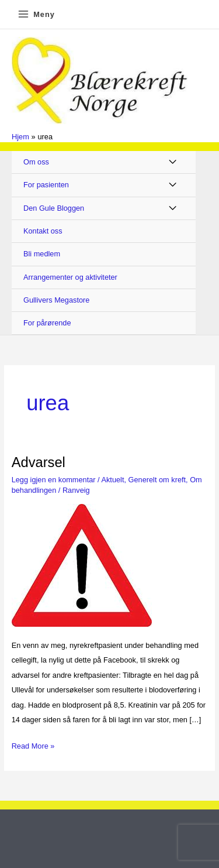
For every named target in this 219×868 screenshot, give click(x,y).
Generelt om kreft (157, 480)
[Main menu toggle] (36, 14)
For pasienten (46, 185)
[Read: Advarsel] (82, 565)
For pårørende (47, 323)
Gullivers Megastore (56, 300)
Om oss (36, 162)
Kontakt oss (43, 231)
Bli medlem (42, 254)
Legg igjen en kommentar (54, 480)
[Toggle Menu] (173, 162)
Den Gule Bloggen (54, 208)
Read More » (33, 745)
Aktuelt (112, 480)
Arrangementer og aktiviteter (70, 277)
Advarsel (39, 462)
